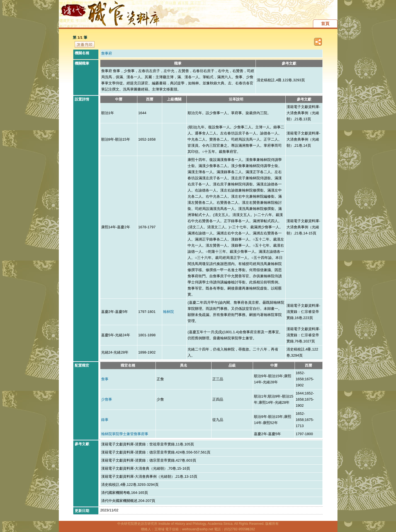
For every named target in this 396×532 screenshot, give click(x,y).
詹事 (105, 379)
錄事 (105, 420)
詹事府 (107, 53)
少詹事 (107, 399)
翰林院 (168, 312)
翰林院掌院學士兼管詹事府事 (125, 434)
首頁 (325, 24)
